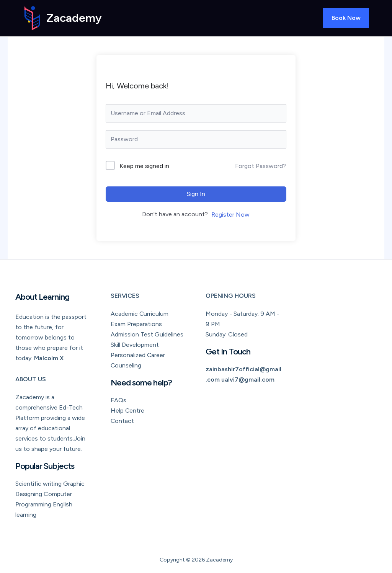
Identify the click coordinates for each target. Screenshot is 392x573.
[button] (346, 18)
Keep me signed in (144, 166)
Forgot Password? (261, 166)
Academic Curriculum (140, 314)
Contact (122, 421)
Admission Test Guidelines (147, 334)
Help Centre (128, 411)
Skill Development (135, 345)
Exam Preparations (136, 324)
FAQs (118, 400)
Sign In (196, 194)
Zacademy (74, 18)
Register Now (230, 215)
